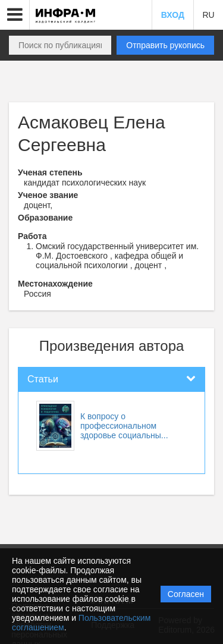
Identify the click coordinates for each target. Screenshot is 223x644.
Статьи (43, 379)
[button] (15, 15)
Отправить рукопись (165, 45)
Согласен (186, 594)
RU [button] (208, 15)
